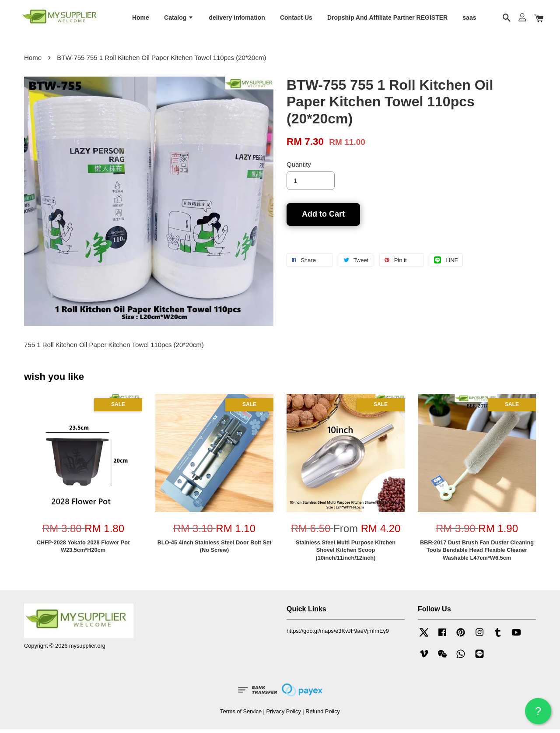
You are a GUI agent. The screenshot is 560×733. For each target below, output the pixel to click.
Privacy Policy (283, 715)
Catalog (179, 19)
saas (469, 19)
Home (141, 19)
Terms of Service (241, 715)
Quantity (299, 168)
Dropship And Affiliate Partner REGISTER (387, 19)
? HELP (538, 714)
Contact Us (296, 19)
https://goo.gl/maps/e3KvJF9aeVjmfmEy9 (338, 635)
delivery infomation (237, 19)
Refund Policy (323, 715)
